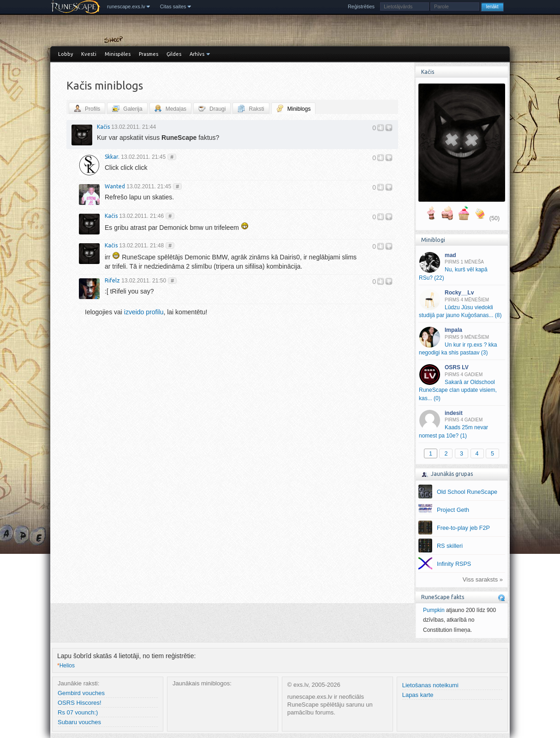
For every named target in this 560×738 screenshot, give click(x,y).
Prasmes (149, 54)
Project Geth (453, 510)
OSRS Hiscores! (80, 703)
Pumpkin (434, 610)
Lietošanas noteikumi (430, 685)
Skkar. (112, 157)
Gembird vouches (81, 693)
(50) (494, 218)
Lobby (66, 54)
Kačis (103, 127)
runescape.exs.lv (126, 6)
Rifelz (112, 280)
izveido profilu (144, 312)
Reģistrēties (361, 6)
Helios (66, 666)
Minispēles (118, 54)
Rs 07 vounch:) (78, 712)
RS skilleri (450, 546)
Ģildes (174, 54)
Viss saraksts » (483, 579)
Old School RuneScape (467, 492)
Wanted (115, 186)
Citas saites (173, 6)
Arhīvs (197, 54)
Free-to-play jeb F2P (463, 528)
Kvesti (89, 54)
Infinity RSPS (454, 564)
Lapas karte (418, 695)
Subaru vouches (79, 722)
